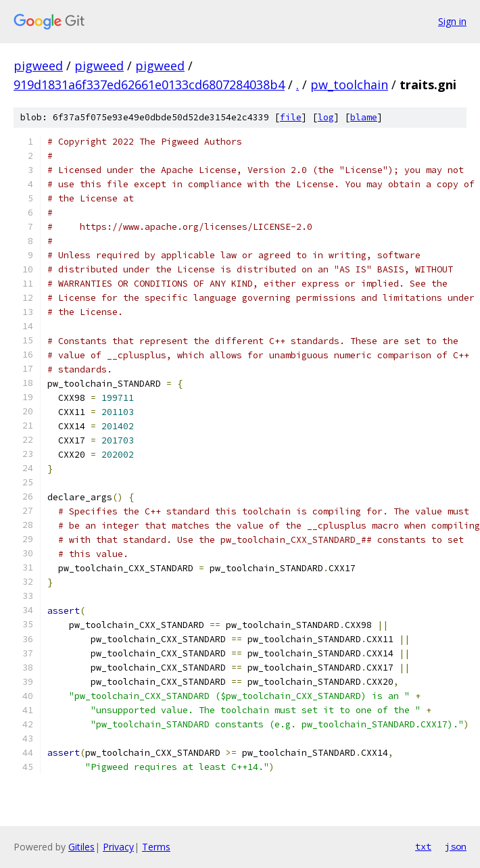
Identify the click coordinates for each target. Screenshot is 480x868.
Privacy (118, 847)
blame (364, 117)
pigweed (38, 66)
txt (423, 846)
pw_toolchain (349, 85)
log (326, 117)
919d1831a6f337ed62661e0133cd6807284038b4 (149, 85)
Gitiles (81, 847)
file (291, 117)
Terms (156, 847)
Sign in (452, 21)
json (456, 846)
